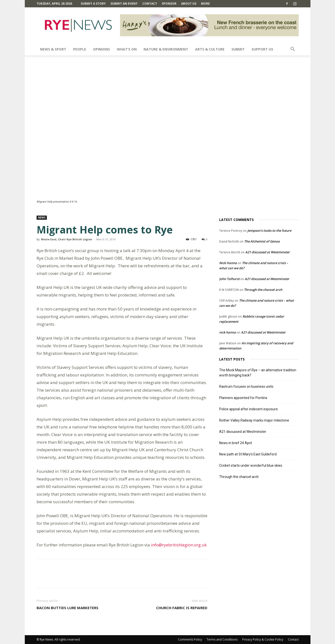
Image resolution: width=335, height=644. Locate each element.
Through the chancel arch (263, 290)
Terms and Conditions (222, 639)
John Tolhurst (229, 279)
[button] (293, 50)
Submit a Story (93, 4)
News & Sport (53, 49)
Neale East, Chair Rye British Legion (67, 239)
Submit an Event (124, 4)
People (80, 49)
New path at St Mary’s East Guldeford (248, 454)
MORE (205, 4)
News (42, 218)
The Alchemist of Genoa (262, 241)
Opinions (101, 49)
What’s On (127, 49)
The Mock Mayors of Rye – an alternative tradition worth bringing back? (258, 373)
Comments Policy (190, 639)
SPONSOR (169, 4)
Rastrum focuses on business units (246, 386)
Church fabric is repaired (182, 608)
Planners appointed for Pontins (243, 398)
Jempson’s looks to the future (269, 231)
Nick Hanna (228, 263)
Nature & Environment (166, 49)
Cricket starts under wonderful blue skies (251, 465)
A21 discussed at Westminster (268, 252)
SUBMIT (238, 49)
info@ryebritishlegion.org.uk (179, 545)
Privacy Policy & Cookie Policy (263, 639)
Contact (150, 4)
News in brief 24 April (235, 443)
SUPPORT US (262, 49)
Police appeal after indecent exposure (248, 409)
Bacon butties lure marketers (67, 608)
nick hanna (228, 332)
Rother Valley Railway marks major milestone (254, 420)
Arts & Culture (210, 49)
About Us (189, 4)
